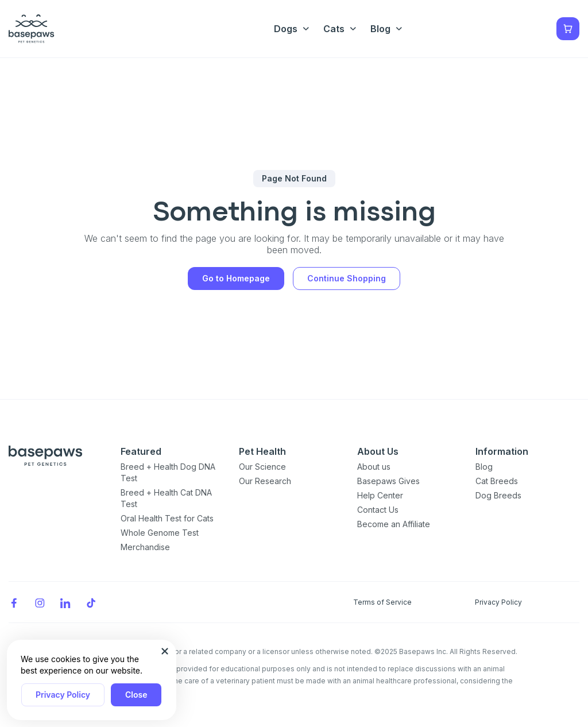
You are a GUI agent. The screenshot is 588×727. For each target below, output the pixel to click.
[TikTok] (91, 602)
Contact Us (378, 510)
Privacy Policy (63, 695)
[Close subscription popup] (165, 651)
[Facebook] (14, 602)
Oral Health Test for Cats (167, 518)
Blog (484, 467)
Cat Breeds (497, 481)
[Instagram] (40, 602)
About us (374, 467)
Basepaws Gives (388, 481)
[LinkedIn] (65, 602)
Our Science (262, 467)
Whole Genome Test (160, 533)
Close (136, 695)
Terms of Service (382, 602)
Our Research (265, 481)
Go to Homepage (236, 278)
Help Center (380, 495)
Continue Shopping (347, 278)
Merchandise (145, 547)
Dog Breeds (498, 495)
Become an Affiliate (394, 524)
